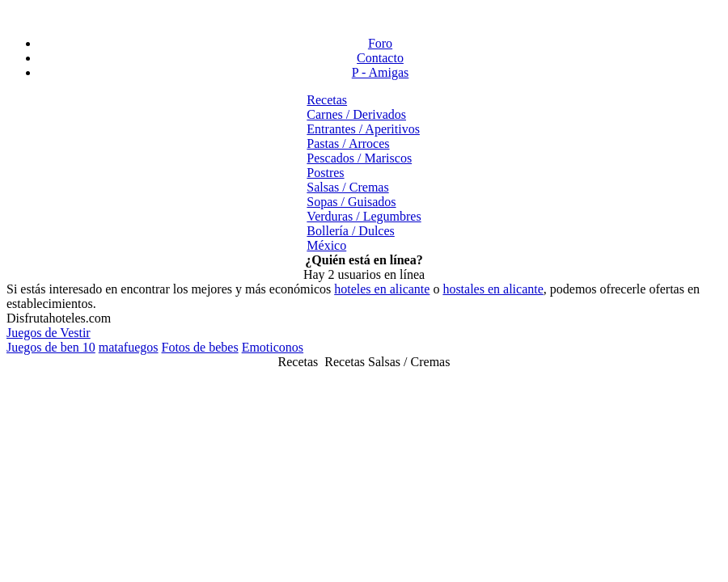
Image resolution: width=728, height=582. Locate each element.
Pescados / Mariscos (359, 158)
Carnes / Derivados (356, 114)
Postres (325, 173)
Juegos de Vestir (49, 333)
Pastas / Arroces (348, 143)
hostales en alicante (493, 289)
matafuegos (129, 347)
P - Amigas (381, 72)
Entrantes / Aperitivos (363, 129)
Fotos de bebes (200, 347)
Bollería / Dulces (350, 231)
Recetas (327, 100)
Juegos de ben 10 (51, 347)
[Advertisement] (364, 15)
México (326, 245)
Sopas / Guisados (351, 202)
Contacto (380, 58)
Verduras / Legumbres (364, 216)
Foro (380, 43)
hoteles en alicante (382, 289)
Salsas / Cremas (347, 187)
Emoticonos (273, 347)
